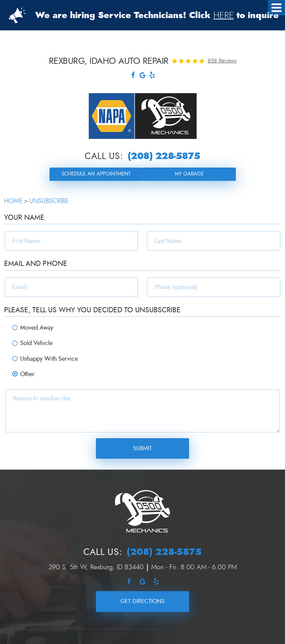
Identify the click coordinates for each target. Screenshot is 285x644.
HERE (224, 15)
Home (13, 201)
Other (27, 374)
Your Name (24, 218)
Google (143, 76)
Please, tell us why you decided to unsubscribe (92, 310)
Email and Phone (36, 264)
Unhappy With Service (49, 359)
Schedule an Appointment (96, 174)
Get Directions (142, 601)
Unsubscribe (49, 201)
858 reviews (222, 61)
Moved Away (37, 328)
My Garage (189, 174)
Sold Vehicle (36, 343)
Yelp (152, 76)
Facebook (133, 76)
